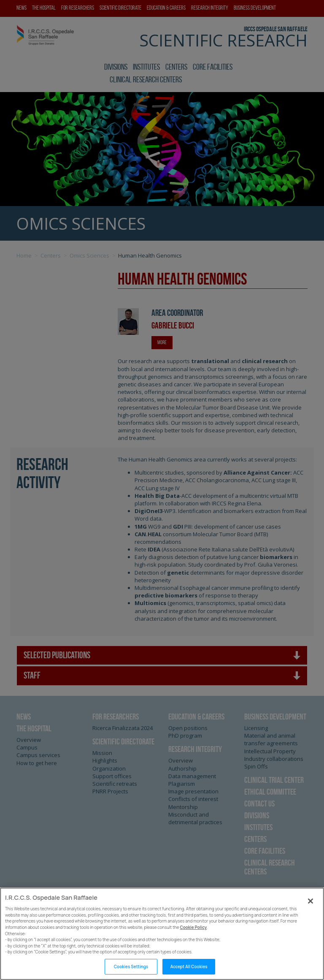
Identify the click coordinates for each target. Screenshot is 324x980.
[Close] (310, 912)
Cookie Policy (194, 938)
